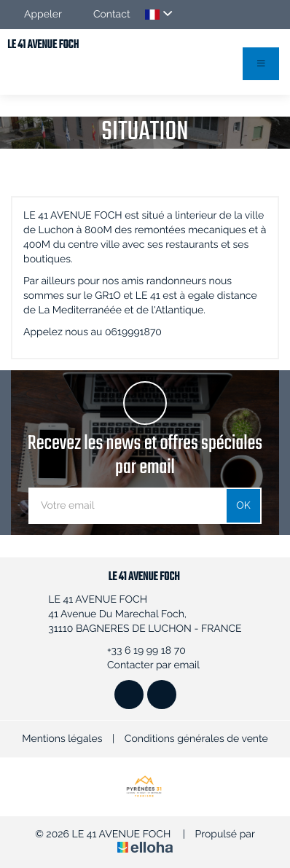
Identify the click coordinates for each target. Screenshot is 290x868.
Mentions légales (62, 739)
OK (243, 506)
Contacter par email (145, 665)
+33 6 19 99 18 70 (138, 651)
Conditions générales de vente (196, 739)
